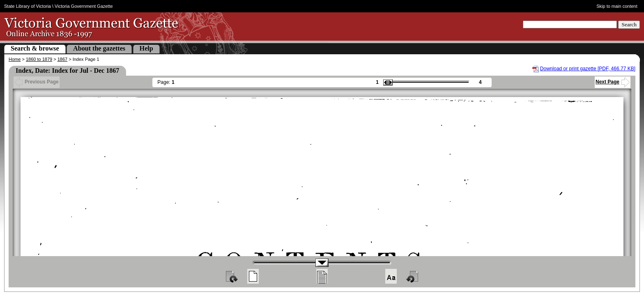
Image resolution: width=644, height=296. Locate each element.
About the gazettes (99, 48)
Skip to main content (617, 6)
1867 (62, 59)
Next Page (613, 82)
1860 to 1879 (39, 59)
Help (146, 48)
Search (629, 24)
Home (15, 59)
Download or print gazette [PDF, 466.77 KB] (588, 69)
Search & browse (35, 48)
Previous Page (37, 82)
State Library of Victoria (28, 6)
